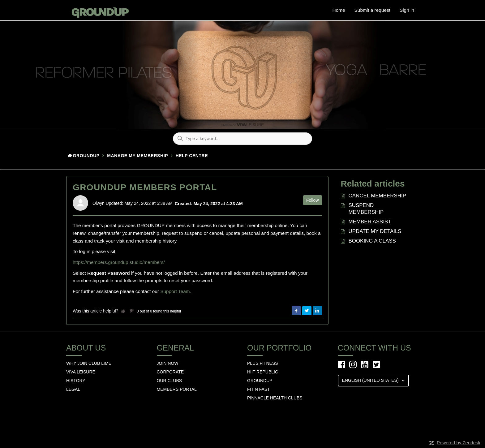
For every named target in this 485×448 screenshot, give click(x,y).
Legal (73, 389)
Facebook (296, 311)
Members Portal (177, 389)
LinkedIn (317, 311)
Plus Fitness (263, 363)
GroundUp (86, 156)
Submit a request (372, 10)
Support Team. (176, 291)
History (76, 381)
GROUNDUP (260, 381)
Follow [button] (312, 200)
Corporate (170, 372)
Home (339, 10)
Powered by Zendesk (459, 443)
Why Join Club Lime (89, 363)
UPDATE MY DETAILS (375, 231)
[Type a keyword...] (242, 139)
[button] (123, 311)
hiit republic (263, 372)
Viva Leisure (81, 372)
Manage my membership (137, 156)
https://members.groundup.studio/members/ (119, 262)
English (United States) (371, 380)
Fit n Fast (259, 389)
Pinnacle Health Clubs (275, 398)
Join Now (168, 363)
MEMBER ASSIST (370, 222)
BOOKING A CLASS (372, 241)
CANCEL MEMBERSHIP (378, 196)
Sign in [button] (407, 10)
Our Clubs (170, 381)
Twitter (307, 311)
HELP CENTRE (192, 156)
